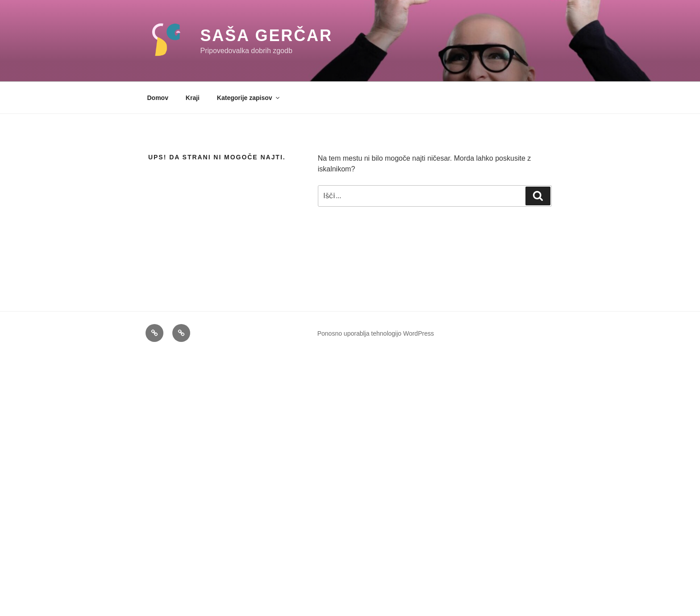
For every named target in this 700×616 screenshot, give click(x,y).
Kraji (193, 98)
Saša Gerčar (266, 35)
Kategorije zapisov (249, 98)
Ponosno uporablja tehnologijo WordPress (376, 333)
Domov (158, 98)
